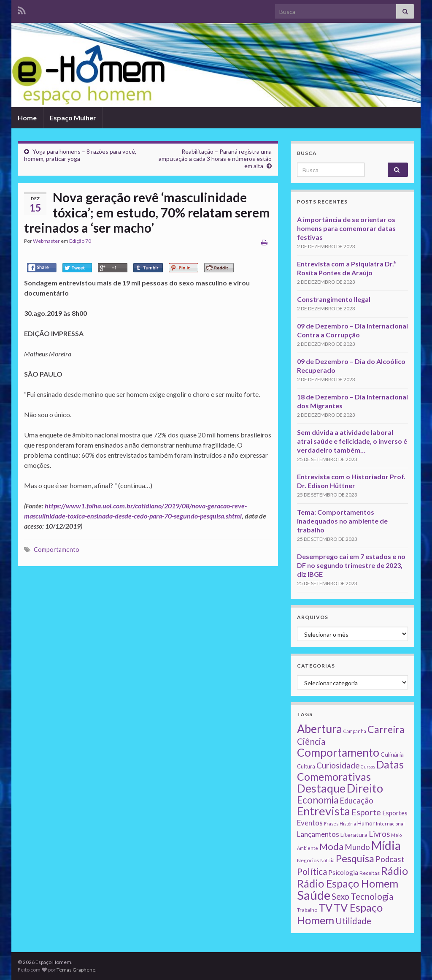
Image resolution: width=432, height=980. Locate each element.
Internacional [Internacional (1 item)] (390, 824)
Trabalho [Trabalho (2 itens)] (307, 910)
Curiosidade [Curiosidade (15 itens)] (338, 765)
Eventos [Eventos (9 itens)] (310, 823)
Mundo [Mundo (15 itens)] (357, 847)
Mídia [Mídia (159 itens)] (386, 845)
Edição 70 (80, 241)
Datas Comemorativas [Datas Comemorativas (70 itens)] (350, 771)
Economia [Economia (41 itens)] (318, 800)
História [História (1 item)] (348, 824)
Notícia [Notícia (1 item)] (327, 860)
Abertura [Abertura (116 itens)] (320, 729)
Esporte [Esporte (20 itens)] (366, 812)
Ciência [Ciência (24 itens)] (311, 741)
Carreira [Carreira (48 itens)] (386, 729)
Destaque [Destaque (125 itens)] (321, 788)
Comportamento (57, 550)
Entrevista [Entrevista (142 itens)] (324, 811)
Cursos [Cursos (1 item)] (368, 767)
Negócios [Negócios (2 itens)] (308, 860)
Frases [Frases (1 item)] (331, 824)
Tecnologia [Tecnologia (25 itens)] (372, 896)
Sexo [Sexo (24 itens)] (340, 896)
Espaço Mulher (73, 118)
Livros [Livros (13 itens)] (379, 834)
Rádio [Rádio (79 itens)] (394, 871)
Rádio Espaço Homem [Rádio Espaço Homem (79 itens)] (348, 883)
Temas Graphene (76, 970)
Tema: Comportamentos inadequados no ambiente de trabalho (342, 521)
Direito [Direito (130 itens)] (365, 788)
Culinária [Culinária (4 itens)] (392, 754)
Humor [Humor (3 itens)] (366, 823)
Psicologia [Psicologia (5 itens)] (343, 872)
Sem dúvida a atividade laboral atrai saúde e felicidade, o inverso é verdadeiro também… (352, 441)
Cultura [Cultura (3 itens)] (306, 766)
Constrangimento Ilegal (334, 299)
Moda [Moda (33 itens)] (331, 846)
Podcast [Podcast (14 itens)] (390, 859)
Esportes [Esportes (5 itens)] (395, 813)
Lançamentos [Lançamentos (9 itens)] (318, 834)
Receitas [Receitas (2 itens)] (370, 873)
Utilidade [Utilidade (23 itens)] (353, 921)
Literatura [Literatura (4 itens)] (354, 835)
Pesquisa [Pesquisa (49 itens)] (355, 858)
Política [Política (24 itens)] (312, 871)
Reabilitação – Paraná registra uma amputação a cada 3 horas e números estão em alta (215, 159)
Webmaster (46, 241)
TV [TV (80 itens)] (325, 907)
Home (27, 118)
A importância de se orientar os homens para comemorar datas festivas (346, 228)
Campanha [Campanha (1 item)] (355, 731)
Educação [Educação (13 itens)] (356, 801)
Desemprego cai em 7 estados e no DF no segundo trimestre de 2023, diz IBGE (351, 565)
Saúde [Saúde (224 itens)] (314, 895)
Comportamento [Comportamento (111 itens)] (338, 752)
